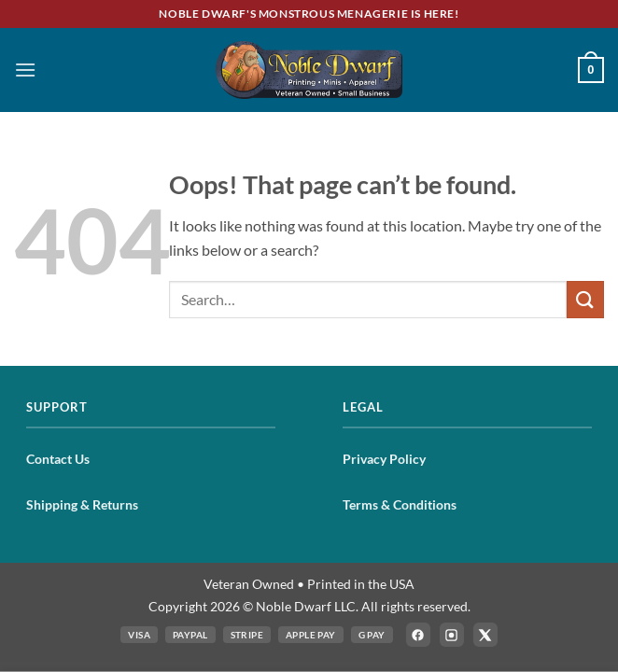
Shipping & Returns (82, 504)
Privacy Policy (384, 459)
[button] (25, 70)
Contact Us (58, 459)
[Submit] (585, 299)
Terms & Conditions (400, 504)
